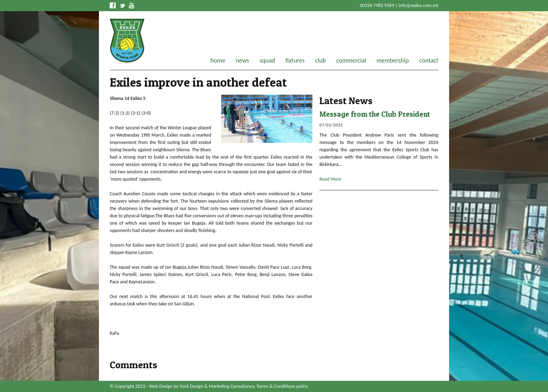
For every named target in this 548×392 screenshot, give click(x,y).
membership (392, 60)
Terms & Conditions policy (282, 386)
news (243, 60)
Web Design (161, 386)
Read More (330, 179)
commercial (351, 60)
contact (429, 60)
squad (267, 60)
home (218, 60)
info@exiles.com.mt (419, 5)
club (321, 60)
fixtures (295, 60)
